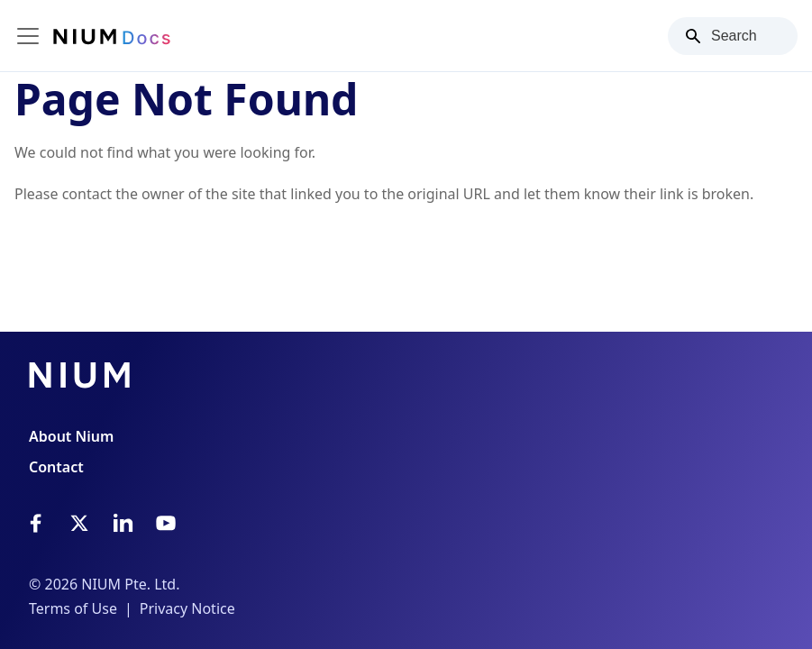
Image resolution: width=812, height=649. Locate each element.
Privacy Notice (187, 608)
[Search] (733, 36)
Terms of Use (73, 608)
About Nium (71, 436)
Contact (56, 467)
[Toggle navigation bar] (28, 36)
